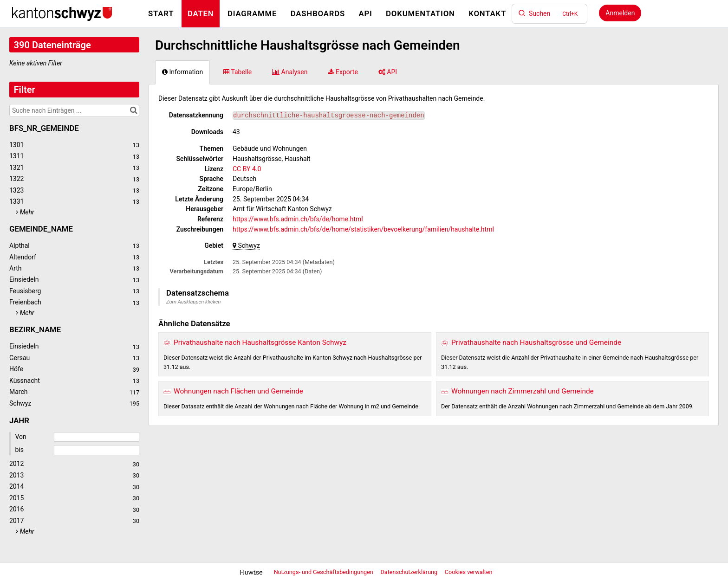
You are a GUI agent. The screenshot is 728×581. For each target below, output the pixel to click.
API (365, 13)
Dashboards (318, 13)
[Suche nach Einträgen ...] (74, 110)
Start (161, 13)
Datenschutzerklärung (410, 572)
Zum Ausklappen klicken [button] (194, 302)
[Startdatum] (97, 437)
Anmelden (620, 13)
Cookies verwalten (469, 572)
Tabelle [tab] (237, 72)
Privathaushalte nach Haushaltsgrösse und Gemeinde (536, 342)
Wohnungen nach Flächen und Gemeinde (238, 391)
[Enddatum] (97, 450)
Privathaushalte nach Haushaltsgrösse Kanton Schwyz (260, 342)
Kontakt (487, 13)
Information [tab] (182, 72)
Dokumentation (420, 13)
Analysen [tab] (290, 72)
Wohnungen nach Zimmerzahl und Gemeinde (523, 391)
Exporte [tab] (343, 72)
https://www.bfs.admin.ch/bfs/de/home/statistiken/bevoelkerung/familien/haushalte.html (363, 229)
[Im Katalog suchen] (133, 110)
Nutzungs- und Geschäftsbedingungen (324, 572)
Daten (201, 13)
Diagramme (252, 13)
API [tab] (388, 72)
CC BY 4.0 (247, 169)
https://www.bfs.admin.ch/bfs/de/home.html (298, 219)
